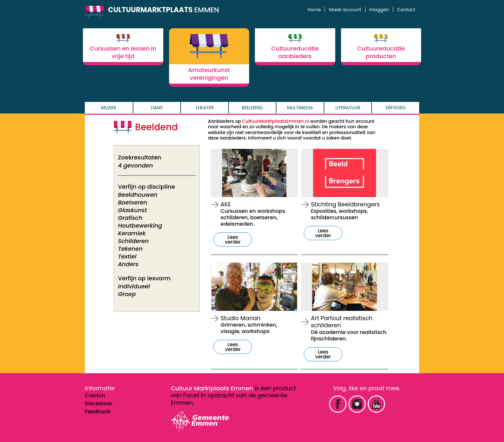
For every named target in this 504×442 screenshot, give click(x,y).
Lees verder (233, 239)
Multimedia (300, 108)
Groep (127, 294)
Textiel (127, 256)
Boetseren (133, 202)
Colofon (95, 396)
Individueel (134, 286)
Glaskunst (132, 210)
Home (314, 10)
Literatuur (348, 108)
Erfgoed (396, 108)
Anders (128, 264)
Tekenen (130, 249)
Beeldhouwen (138, 195)
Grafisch (130, 218)
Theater (205, 108)
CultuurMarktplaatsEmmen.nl (276, 121)
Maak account (345, 10)
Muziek (109, 108)
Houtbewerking (140, 226)
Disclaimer (99, 404)
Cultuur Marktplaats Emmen (212, 388)
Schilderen (133, 241)
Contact (406, 10)
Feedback (98, 412)
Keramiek (132, 233)
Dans (157, 108)
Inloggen (379, 10)
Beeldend (252, 108)
